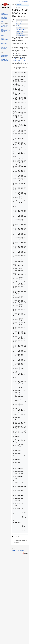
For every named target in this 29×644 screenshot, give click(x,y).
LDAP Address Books (21, 30)
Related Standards (20, 35)
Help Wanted (19, 28)
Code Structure (20, 32)
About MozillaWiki (21, 550)
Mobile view (14, 553)
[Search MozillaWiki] (26, 7)
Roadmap (18, 26)
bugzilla (19, 65)
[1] (14, 541)
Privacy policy (14, 550)
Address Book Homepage (22, 24)
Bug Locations (19, 33)
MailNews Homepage (21, 22)
